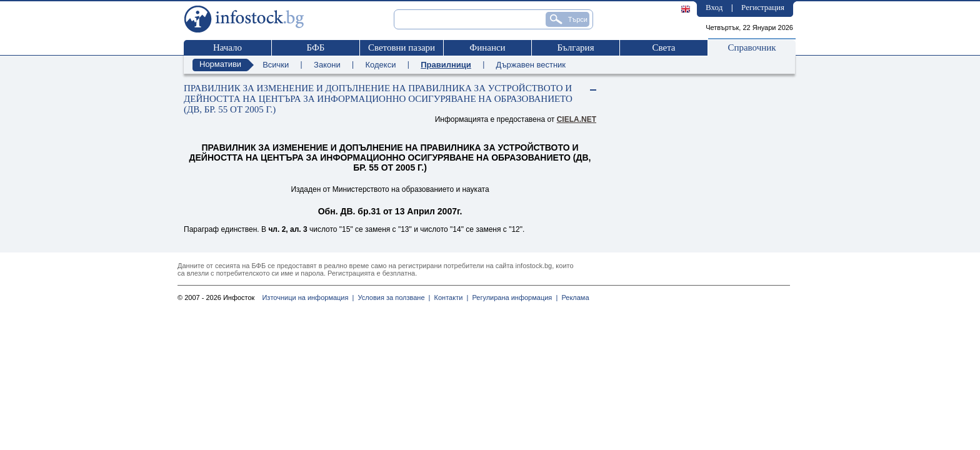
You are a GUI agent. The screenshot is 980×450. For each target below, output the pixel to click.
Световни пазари (402, 47)
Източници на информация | (308, 297)
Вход (714, 7)
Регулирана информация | (513, 297)
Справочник (752, 47)
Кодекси (380, 65)
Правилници (446, 65)
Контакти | (449, 297)
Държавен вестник (531, 65)
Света (663, 47)
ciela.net (577, 119)
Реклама (573, 297)
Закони (327, 65)
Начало (227, 47)
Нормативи (220, 64)
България (575, 47)
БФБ (316, 47)
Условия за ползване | (392, 297)
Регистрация (763, 7)
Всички (276, 65)
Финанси (487, 47)
